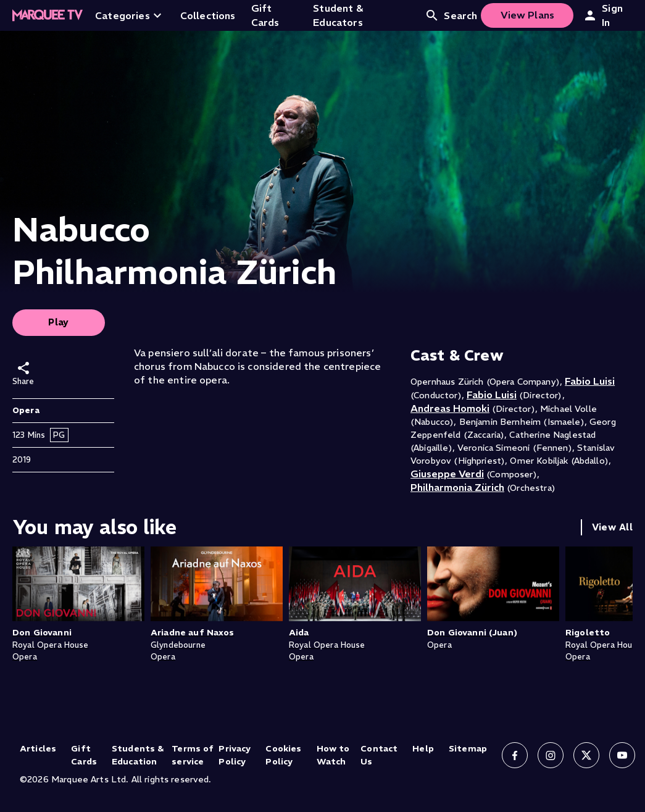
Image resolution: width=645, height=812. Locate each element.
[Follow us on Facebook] (515, 755)
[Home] (48, 15)
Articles (38, 748)
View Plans (528, 15)
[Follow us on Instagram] (551, 755)
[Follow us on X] (586, 755)
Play (59, 322)
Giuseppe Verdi (447, 474)
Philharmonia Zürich (457, 487)
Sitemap (468, 748)
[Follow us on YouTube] (622, 755)
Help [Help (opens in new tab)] (423, 748)
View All (612, 527)
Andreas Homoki (450, 408)
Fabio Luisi (590, 381)
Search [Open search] (451, 15)
